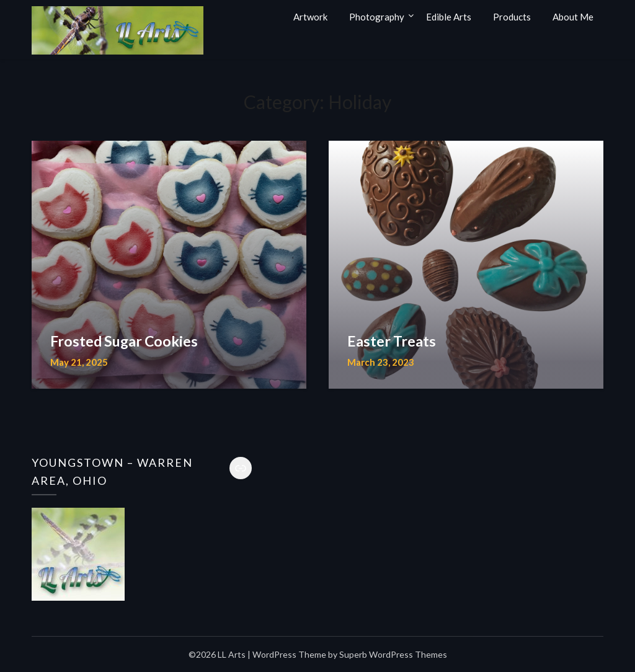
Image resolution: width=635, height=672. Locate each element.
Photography (377, 17)
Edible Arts (449, 17)
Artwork (310, 17)
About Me (573, 17)
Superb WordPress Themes (393, 654)
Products (512, 17)
